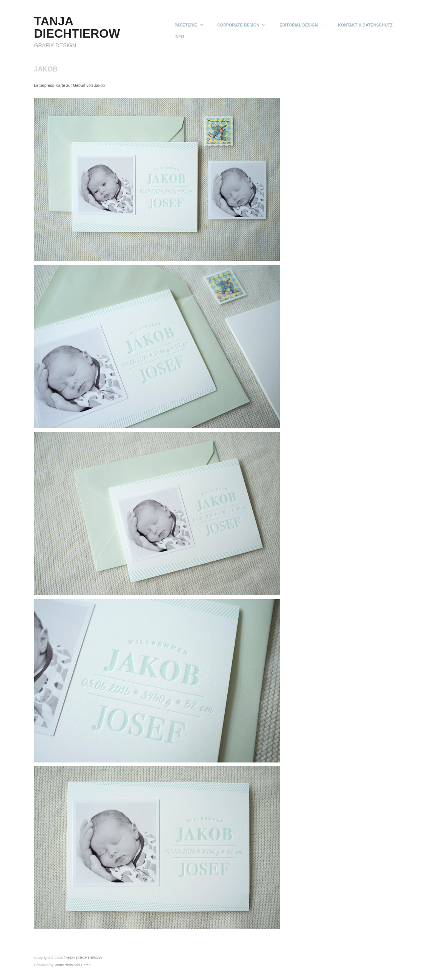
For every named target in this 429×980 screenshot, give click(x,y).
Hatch (86, 965)
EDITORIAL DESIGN (299, 25)
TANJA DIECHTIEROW (77, 27)
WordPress (64, 965)
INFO (179, 37)
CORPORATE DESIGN (238, 25)
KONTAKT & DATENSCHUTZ (365, 25)
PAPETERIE (186, 25)
